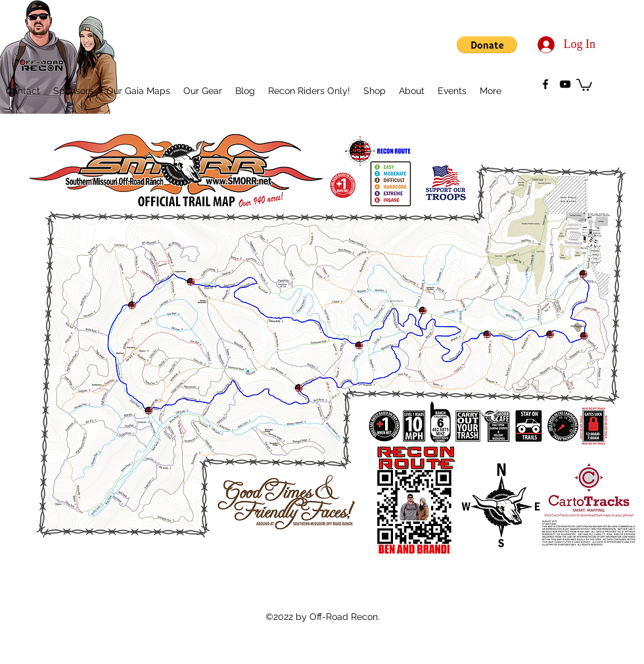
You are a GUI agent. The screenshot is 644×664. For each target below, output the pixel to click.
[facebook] (545, 84)
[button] (487, 45)
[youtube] (565, 84)
